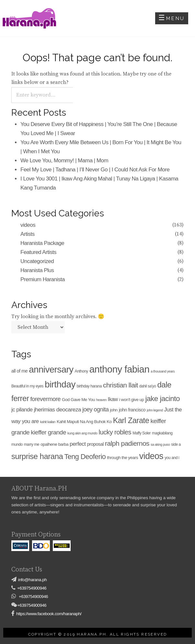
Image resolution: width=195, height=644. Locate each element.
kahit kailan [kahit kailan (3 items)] (48, 422)
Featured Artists (38, 252)
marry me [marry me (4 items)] (32, 444)
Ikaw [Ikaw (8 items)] (113, 399)
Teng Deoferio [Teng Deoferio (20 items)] (85, 457)
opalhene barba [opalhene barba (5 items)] (54, 444)
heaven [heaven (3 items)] (101, 400)
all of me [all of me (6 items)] (19, 371)
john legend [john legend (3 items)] (155, 410)
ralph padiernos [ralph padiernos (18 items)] (127, 443)
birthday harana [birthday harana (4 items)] (89, 386)
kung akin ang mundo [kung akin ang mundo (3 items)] (82, 433)
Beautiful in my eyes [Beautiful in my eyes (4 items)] (27, 386)
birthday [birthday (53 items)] (60, 384)
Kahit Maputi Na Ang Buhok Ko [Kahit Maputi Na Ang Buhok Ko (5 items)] (84, 422)
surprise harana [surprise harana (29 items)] (37, 456)
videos (28, 225)
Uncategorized (37, 261)
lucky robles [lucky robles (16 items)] (115, 432)
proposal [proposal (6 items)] (95, 444)
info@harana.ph (32, 580)
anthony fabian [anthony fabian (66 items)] (119, 369)
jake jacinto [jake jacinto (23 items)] (163, 399)
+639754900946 (32, 588)
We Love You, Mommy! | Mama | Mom (64, 161)
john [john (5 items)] (114, 410)
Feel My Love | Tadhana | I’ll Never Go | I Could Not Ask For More (95, 170)
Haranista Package (42, 243)
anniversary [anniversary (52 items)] (51, 369)
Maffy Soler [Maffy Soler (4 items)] (142, 433)
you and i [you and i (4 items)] (172, 458)
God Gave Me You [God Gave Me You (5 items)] (78, 400)
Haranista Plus (37, 270)
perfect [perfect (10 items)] (78, 444)
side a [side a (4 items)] (176, 444)
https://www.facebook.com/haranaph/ (49, 614)
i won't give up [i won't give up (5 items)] (132, 400)
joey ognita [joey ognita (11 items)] (95, 409)
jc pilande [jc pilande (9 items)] (22, 410)
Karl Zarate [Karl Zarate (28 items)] (131, 420)
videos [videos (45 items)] (151, 456)
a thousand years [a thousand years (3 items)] (163, 371)
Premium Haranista (43, 279)
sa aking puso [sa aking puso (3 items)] (160, 444)
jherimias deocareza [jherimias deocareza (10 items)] (58, 409)
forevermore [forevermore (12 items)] (45, 399)
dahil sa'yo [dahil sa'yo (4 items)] (148, 386)
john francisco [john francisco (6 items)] (132, 410)
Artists (28, 234)
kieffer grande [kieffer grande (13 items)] (48, 432)
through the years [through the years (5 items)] (122, 458)
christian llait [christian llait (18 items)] (120, 385)
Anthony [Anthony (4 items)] (81, 371)
